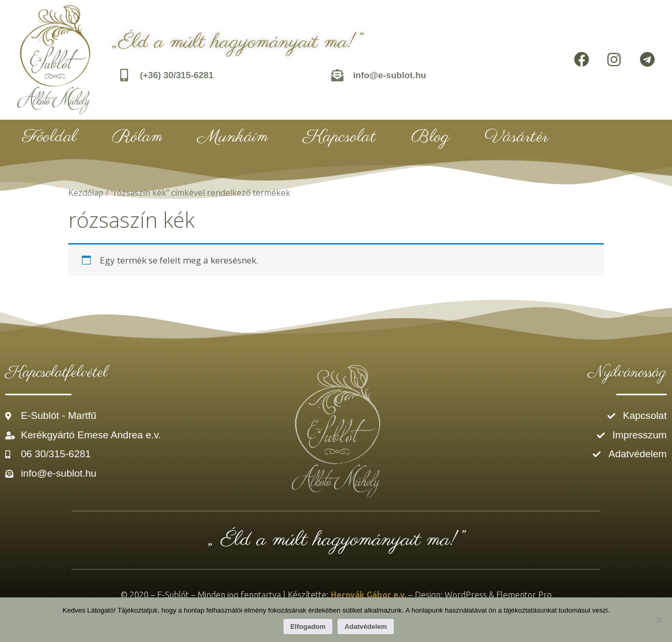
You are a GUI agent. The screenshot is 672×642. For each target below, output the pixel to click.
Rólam (138, 137)
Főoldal (50, 137)
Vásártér (517, 137)
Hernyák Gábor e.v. (369, 595)
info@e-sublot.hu (390, 75)
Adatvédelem (366, 627)
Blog (430, 137)
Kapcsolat (340, 137)
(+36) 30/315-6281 (177, 75)
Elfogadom (308, 627)
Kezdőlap (86, 193)
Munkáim (233, 137)
